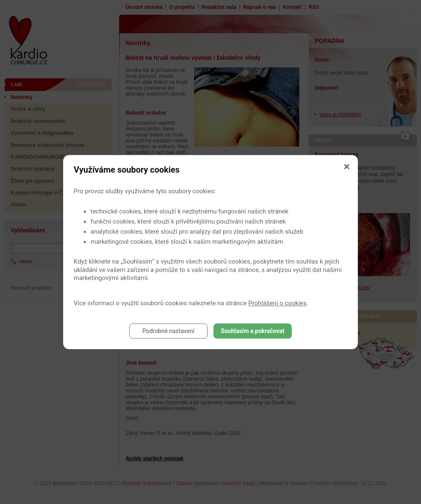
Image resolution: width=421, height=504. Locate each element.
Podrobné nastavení (168, 331)
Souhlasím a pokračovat (253, 331)
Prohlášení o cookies (278, 303)
